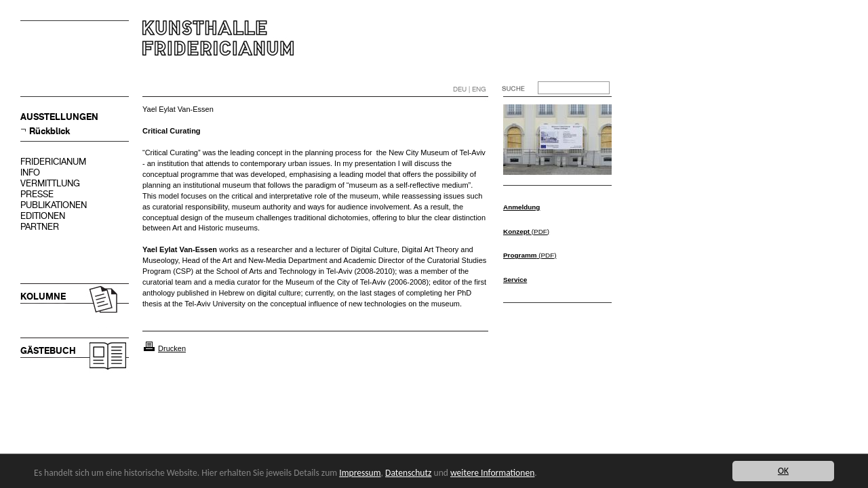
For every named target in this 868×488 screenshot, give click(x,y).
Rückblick (50, 131)
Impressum (360, 473)
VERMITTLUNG (50, 183)
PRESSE (37, 194)
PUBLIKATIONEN (54, 205)
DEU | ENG (470, 89)
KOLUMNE (43, 297)
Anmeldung (521, 207)
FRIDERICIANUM (53, 162)
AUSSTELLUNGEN (59, 117)
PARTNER (40, 227)
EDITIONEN (43, 216)
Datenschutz (408, 473)
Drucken (172, 348)
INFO (30, 172)
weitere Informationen (492, 473)
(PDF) (526, 231)
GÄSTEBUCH (48, 351)
